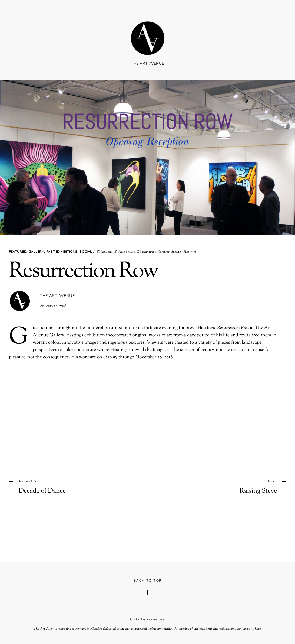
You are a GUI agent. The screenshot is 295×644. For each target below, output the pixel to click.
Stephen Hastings (184, 252)
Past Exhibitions (62, 251)
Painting (164, 252)
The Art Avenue (57, 296)
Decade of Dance (70, 486)
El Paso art (105, 252)
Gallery (36, 251)
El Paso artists (125, 252)
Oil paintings (146, 252)
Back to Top (148, 580)
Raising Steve (226, 486)
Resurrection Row (83, 272)
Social (86, 251)
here (258, 629)
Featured (18, 251)
